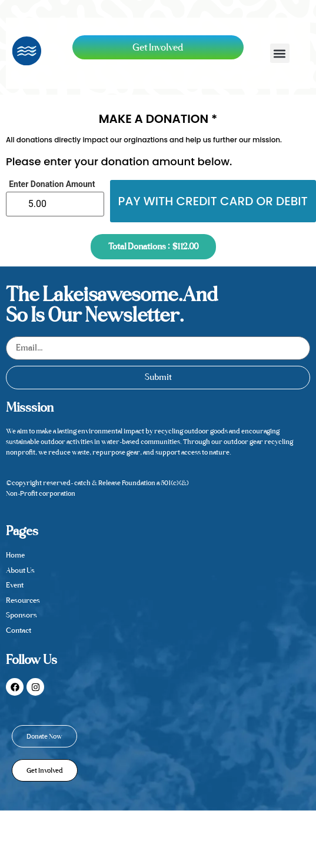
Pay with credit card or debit (213, 201)
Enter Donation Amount (52, 184)
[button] (280, 53)
